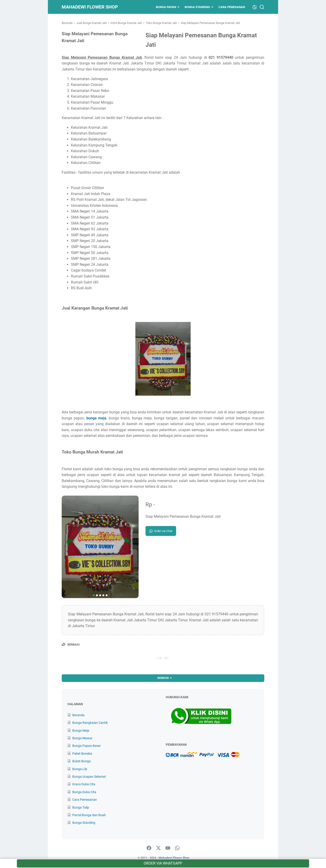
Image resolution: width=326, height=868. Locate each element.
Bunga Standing (197, 7)
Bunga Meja (81, 731)
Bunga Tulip (81, 807)
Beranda (78, 715)
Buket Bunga (81, 761)
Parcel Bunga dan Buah (89, 815)
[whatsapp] (177, 848)
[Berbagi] (71, 644)
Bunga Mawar (82, 738)
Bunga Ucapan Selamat (89, 777)
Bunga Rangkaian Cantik (90, 723)
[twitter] (158, 848)
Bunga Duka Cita (84, 792)
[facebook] (149, 848)
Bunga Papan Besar (87, 746)
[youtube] (168, 848)
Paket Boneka (82, 754)
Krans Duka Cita (84, 784)
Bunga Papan (166, 7)
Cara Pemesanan (232, 7)
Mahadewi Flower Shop (90, 7)
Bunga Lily (80, 769)
